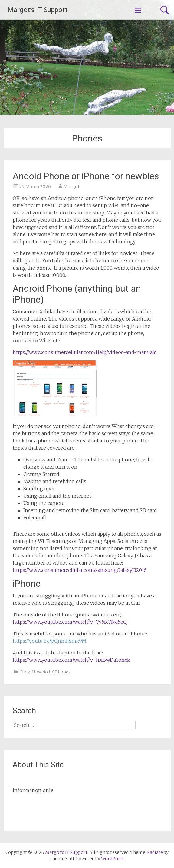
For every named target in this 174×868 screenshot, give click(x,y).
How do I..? (43, 672)
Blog (25, 672)
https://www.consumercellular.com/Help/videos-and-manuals (85, 352)
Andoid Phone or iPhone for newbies (86, 176)
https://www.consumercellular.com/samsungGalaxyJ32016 (80, 570)
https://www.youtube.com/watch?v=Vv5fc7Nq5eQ (70, 622)
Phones (63, 672)
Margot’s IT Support (38, 10)
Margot (72, 187)
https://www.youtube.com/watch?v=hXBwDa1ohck (71, 660)
